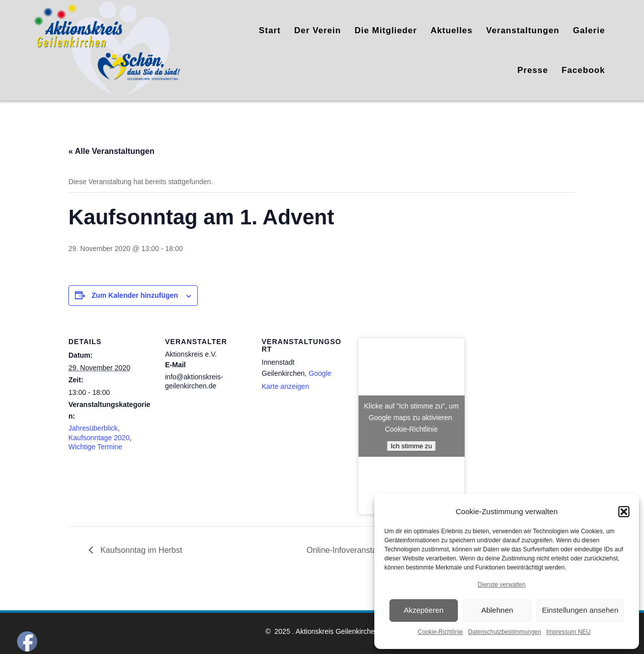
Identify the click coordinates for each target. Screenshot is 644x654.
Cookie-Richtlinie (440, 632)
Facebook (583, 70)
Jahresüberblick (93, 428)
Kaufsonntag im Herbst (140, 550)
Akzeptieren (423, 610)
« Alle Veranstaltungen (111, 151)
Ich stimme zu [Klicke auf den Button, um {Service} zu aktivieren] (411, 446)
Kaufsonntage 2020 (99, 438)
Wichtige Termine (95, 447)
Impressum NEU (569, 632)
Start (270, 30)
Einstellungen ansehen (580, 610)
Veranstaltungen (523, 30)
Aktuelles (452, 30)
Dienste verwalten (501, 585)
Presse (533, 70)
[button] (624, 512)
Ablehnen (497, 610)
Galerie (589, 30)
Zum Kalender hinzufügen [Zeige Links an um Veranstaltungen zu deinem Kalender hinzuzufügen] (135, 295)
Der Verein (318, 30)
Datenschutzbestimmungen (504, 632)
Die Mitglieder (386, 30)
